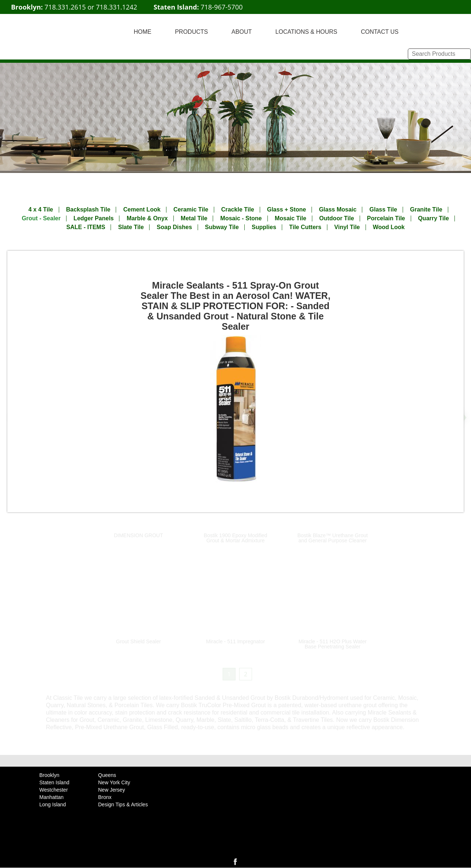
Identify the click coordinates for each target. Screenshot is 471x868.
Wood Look (389, 227)
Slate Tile (131, 227)
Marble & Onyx (147, 218)
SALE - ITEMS (86, 227)
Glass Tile (383, 210)
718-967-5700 (222, 7)
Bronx (105, 797)
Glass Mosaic (338, 210)
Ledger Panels (94, 218)
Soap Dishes (175, 227)
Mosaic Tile (291, 218)
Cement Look (142, 210)
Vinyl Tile (347, 227)
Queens (107, 775)
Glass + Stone (287, 210)
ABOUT (242, 32)
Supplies (264, 227)
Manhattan (51, 797)
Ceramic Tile (191, 210)
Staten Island (54, 782)
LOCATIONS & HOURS (306, 32)
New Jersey (112, 790)
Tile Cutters (305, 227)
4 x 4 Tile (41, 210)
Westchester (54, 790)
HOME (143, 32)
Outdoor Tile (337, 218)
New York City (114, 782)
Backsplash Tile (88, 210)
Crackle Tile (238, 210)
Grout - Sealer (41, 218)
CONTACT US (380, 32)
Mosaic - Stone (241, 218)
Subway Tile (222, 227)
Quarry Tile (434, 218)
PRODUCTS (191, 32)
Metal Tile (194, 218)
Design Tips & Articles (123, 804)
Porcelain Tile (386, 218)
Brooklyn (49, 775)
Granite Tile (426, 210)
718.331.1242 (116, 7)
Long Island (53, 804)
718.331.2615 (65, 7)
